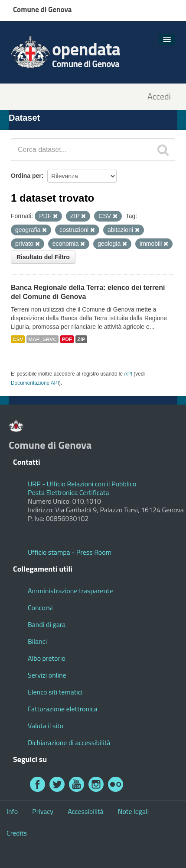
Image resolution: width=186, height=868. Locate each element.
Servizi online (47, 675)
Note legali (134, 811)
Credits (17, 833)
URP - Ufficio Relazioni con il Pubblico (82, 484)
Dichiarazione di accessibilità (69, 743)
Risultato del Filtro (43, 257)
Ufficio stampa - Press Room (70, 552)
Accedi (159, 97)
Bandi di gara (47, 624)
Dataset (24, 118)
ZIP (81, 339)
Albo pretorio (47, 658)
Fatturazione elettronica (63, 709)
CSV (18, 339)
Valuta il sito (46, 726)
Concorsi (40, 608)
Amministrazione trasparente (70, 591)
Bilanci (37, 641)
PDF (67, 339)
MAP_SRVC (42, 339)
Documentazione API (35, 383)
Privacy (43, 811)
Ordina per (26, 176)
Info (12, 811)
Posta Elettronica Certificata (68, 492)
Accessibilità (85, 811)
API (128, 374)
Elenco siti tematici (55, 692)
